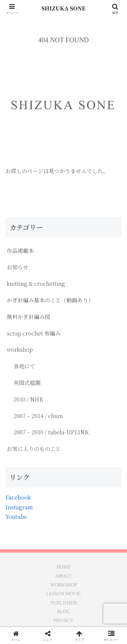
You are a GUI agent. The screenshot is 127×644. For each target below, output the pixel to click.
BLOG (63, 612)
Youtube (16, 517)
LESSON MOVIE (63, 594)
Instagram (19, 507)
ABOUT (63, 576)
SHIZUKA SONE (63, 8)
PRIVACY (64, 621)
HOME (63, 567)
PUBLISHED (63, 603)
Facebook (18, 497)
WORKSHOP (63, 585)
